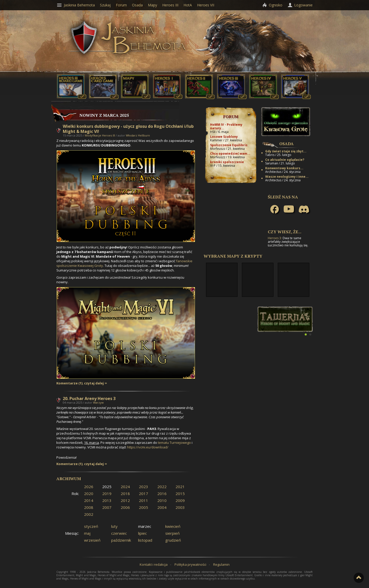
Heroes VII (206, 5)
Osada (286, 144)
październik (121, 540)
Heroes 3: (275, 238)
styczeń (91, 526)
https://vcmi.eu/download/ (148, 447)
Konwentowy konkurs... (284, 168)
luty (114, 526)
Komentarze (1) (69, 383)
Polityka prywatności (190, 564)
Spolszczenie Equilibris (229, 145)
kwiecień (173, 526)
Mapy (152, 5)
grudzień (173, 540)
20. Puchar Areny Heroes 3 (89, 398)
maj (87, 533)
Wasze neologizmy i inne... (287, 177)
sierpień (172, 533)
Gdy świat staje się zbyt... (286, 151)
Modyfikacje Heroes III (100, 135)
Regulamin (221, 564)
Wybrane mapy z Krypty (233, 256)
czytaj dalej (94, 383)
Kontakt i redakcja (154, 564)
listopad (145, 540)
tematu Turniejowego (174, 443)
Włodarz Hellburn (138, 135)
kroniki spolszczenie (227, 162)
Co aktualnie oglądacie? (285, 160)
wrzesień (92, 540)
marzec (145, 526)
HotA (188, 5)
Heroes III (170, 5)
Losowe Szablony (224, 137)
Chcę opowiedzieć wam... (230, 154)
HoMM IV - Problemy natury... (226, 126)
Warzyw (98, 402)
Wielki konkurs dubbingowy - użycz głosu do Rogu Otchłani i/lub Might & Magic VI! (128, 129)
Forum (231, 117)
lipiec (142, 533)
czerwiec (119, 533)
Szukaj (105, 5)
